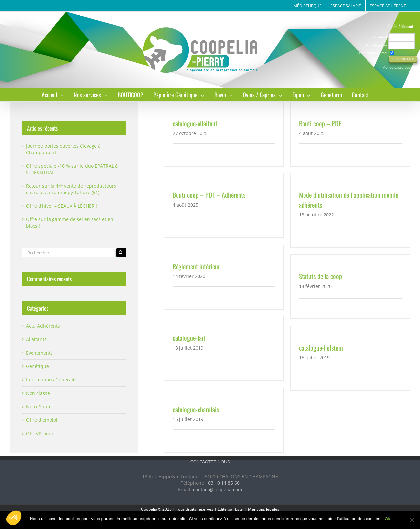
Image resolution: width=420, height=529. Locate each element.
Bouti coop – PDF (320, 123)
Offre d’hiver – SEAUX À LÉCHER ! (62, 206)
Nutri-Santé (39, 407)
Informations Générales (52, 380)
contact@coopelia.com (218, 489)
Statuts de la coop (320, 276)
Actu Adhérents (43, 326)
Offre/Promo (39, 433)
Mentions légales (264, 509)
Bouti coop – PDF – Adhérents (209, 195)
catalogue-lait (189, 338)
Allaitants (36, 339)
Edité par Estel (231, 509)
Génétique (37, 366)
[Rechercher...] (69, 252)
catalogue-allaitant (195, 123)
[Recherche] (121, 252)
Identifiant (379, 37)
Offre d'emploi (42, 420)
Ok (387, 519)
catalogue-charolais (196, 409)
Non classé (38, 393)
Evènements (39, 353)
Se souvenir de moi (372, 53)
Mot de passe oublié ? (399, 67)
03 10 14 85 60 (224, 483)
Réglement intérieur (196, 266)
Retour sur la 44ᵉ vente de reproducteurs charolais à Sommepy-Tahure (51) (71, 189)
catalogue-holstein (321, 348)
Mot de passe (377, 45)
